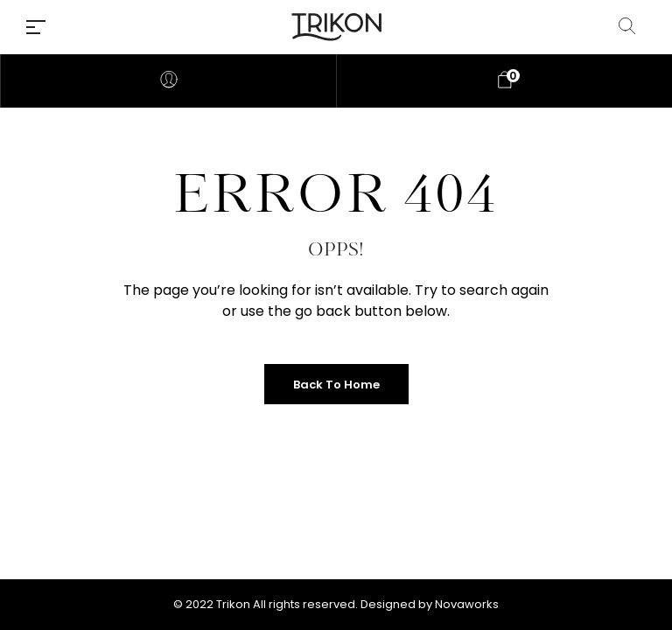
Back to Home (336, 385)
